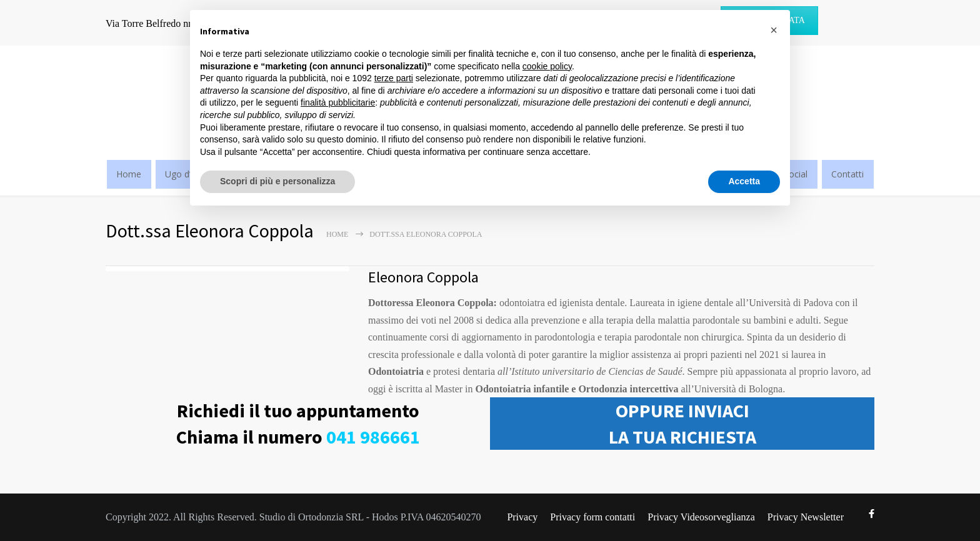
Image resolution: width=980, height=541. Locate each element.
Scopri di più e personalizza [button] (277, 181)
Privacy (522, 517)
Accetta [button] (744, 181)
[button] (774, 30)
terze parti (394, 78)
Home (129, 174)
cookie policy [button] (547, 66)
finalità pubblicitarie (338, 102)
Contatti (847, 174)
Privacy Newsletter (806, 517)
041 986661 (373, 437)
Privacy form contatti (592, 517)
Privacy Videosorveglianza (701, 517)
